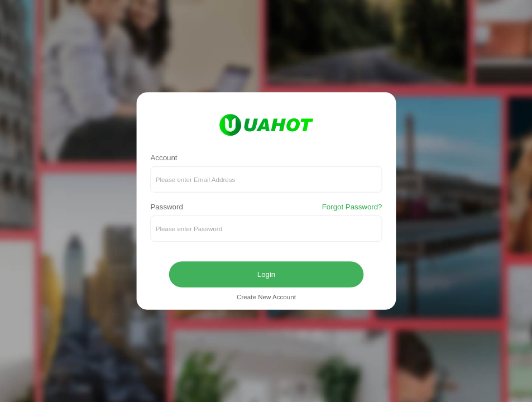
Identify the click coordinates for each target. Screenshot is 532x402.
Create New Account (266, 297)
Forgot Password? (352, 207)
